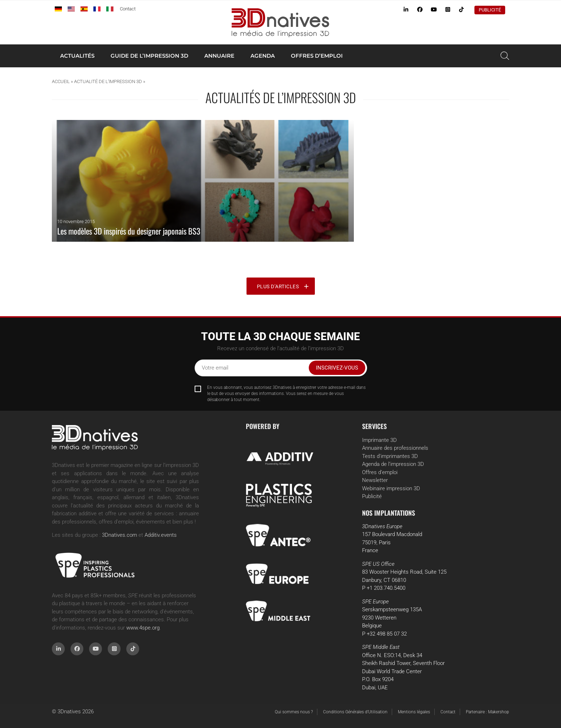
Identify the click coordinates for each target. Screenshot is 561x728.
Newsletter (375, 480)
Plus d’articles (278, 286)
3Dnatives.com (119, 535)
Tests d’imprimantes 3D (390, 456)
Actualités (77, 56)
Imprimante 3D (379, 440)
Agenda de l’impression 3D (393, 464)
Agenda (263, 56)
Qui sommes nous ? (294, 712)
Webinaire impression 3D (391, 488)
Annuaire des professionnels (395, 448)
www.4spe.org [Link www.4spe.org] (143, 628)
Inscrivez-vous (337, 368)
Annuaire (219, 56)
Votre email (215, 368)
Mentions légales (414, 712)
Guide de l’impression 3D (149, 56)
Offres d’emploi (317, 56)
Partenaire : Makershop (487, 712)
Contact (128, 9)
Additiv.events (161, 535)
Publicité (490, 10)
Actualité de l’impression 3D (108, 81)
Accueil (61, 81)
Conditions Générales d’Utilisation (355, 712)
